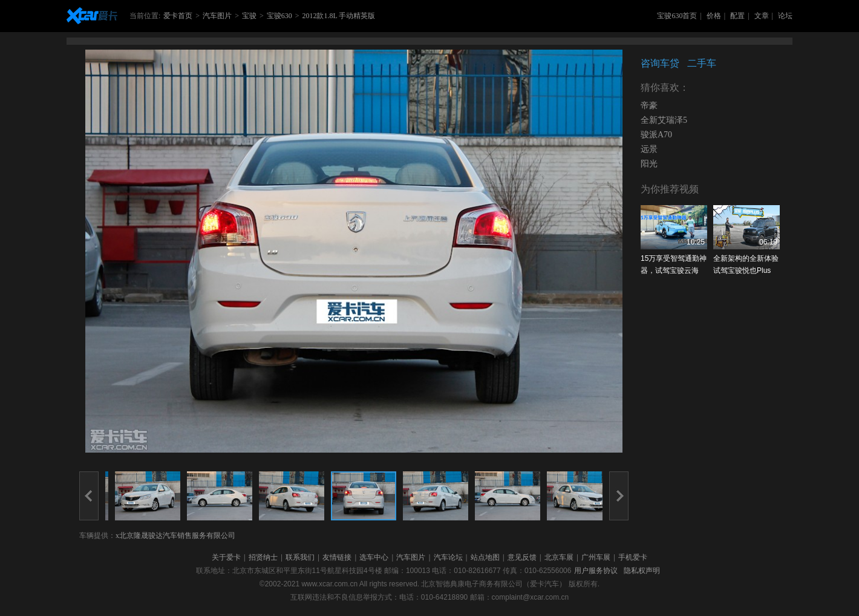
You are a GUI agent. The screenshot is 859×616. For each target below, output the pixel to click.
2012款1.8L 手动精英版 (338, 16)
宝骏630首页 (677, 16)
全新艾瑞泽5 (664, 120)
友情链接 (337, 557)
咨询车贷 (660, 63)
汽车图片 (217, 16)
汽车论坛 (448, 557)
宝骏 (249, 16)
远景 (649, 149)
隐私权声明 (642, 571)
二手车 (702, 63)
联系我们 (300, 557)
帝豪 (649, 106)
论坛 (785, 16)
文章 (762, 16)
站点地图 (485, 557)
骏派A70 (656, 135)
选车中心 (374, 557)
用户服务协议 (596, 571)
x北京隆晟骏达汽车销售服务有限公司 (175, 536)
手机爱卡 (633, 557)
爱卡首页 (178, 16)
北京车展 (559, 557)
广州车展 (596, 557)
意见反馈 (522, 557)
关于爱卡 (226, 557)
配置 (737, 16)
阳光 (649, 164)
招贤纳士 (263, 557)
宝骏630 (279, 16)
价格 (714, 16)
